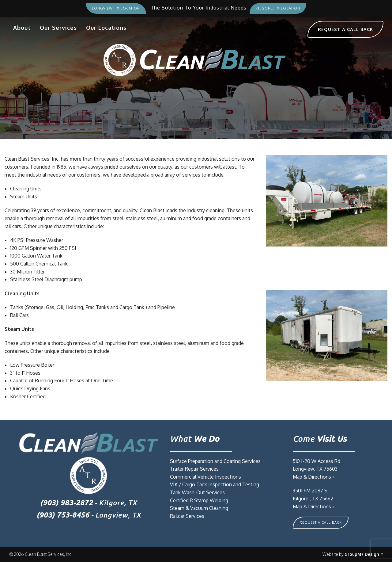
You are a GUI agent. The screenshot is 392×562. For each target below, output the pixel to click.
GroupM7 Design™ (364, 554)
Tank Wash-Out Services (197, 492)
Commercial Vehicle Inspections (205, 477)
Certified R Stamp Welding (199, 500)
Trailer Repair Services (194, 469)
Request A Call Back (321, 522)
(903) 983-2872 (66, 503)
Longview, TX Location (116, 8)
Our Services (58, 28)
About (22, 28)
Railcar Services (187, 516)
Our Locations (106, 28)
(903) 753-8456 (63, 515)
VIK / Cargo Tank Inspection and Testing (215, 484)
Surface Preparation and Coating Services (215, 461)
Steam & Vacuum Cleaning (199, 508)
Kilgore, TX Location (278, 8)
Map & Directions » (314, 477)
